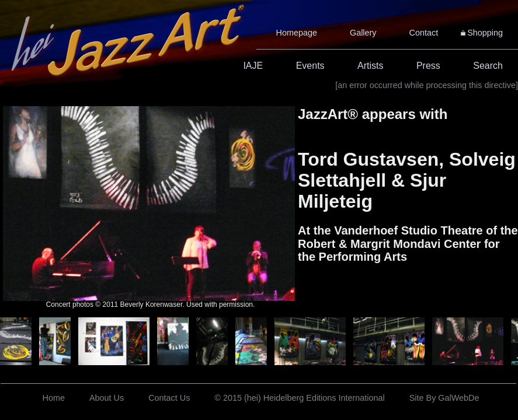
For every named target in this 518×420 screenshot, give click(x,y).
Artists (370, 66)
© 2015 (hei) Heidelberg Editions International (299, 398)
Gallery (363, 33)
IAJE (253, 66)
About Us (107, 398)
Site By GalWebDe (444, 398)
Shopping (485, 33)
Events (310, 66)
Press (428, 66)
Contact (424, 33)
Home (54, 398)
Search (488, 66)
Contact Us (169, 398)
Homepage (297, 33)
